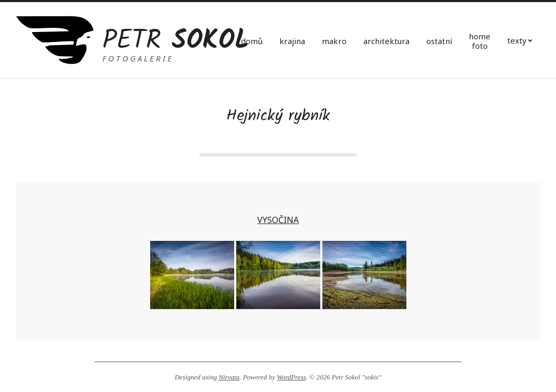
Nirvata (229, 377)
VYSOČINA (278, 220)
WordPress (291, 377)
